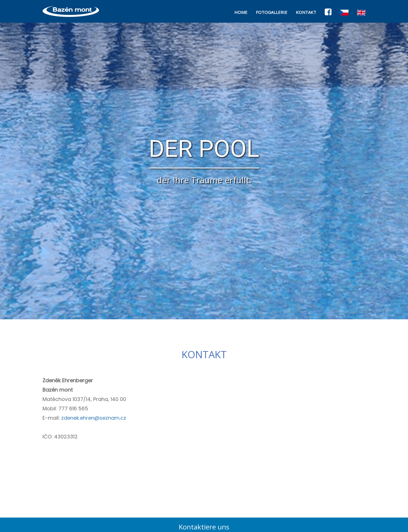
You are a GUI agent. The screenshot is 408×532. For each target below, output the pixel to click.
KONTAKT (306, 12)
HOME (241, 12)
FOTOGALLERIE (272, 12)
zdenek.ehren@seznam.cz (94, 418)
